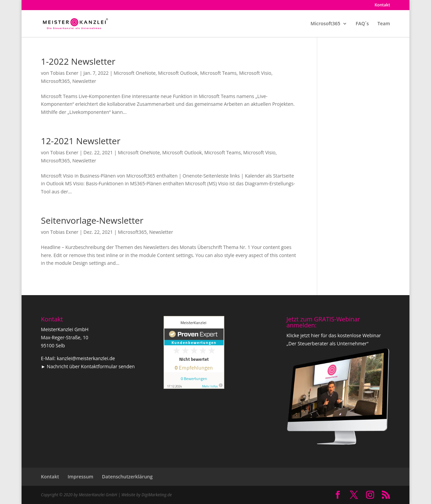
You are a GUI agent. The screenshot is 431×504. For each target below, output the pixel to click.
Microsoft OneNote (135, 73)
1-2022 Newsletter (78, 61)
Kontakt (382, 5)
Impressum (80, 477)
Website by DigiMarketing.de (146, 495)
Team (384, 24)
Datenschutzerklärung (127, 477)
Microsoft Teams (218, 73)
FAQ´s (362, 24)
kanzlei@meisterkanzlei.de (86, 358)
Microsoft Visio (255, 73)
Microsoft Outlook (178, 73)
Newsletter (84, 81)
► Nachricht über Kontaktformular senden (88, 366)
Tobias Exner (64, 73)
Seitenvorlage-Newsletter (92, 220)
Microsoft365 (325, 24)
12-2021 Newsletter (81, 141)
